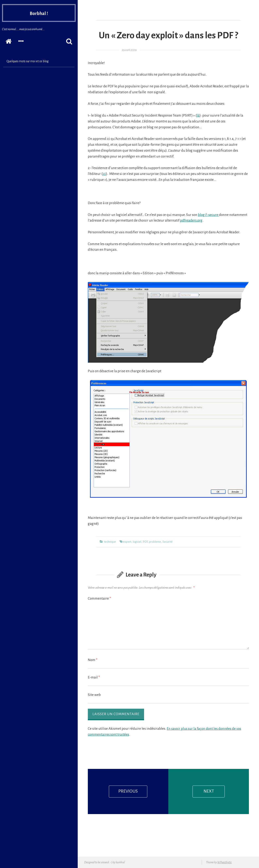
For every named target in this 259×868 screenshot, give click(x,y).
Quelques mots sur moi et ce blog (28, 61)
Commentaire (99, 598)
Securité (168, 542)
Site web (94, 695)
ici (104, 174)
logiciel (137, 542)
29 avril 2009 (129, 50)
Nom (93, 660)
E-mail (94, 677)
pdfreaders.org (191, 220)
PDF (145, 542)
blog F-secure (208, 215)
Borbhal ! (39, 15)
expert (127, 542)
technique (110, 542)
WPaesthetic (225, 862)
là (198, 115)
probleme (155, 542)
